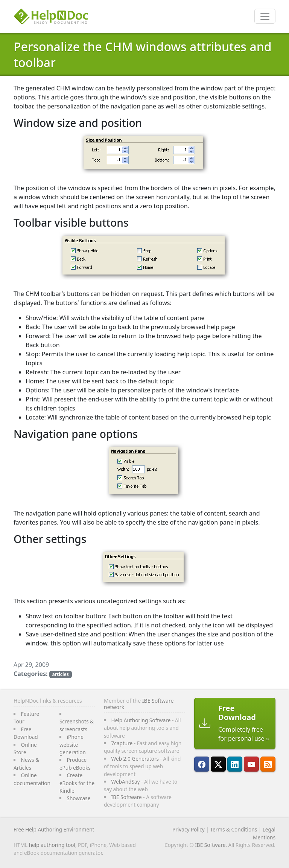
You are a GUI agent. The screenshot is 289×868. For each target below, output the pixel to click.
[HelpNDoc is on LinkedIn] (235, 764)
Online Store (25, 748)
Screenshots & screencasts (77, 725)
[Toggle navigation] (265, 16)
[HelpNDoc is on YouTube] (251, 764)
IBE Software (127, 797)
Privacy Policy (189, 829)
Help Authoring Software (141, 720)
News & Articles (26, 764)
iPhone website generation (73, 744)
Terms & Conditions (233, 829)
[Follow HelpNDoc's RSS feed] (268, 764)
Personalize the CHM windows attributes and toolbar (143, 54)
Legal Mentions (264, 833)
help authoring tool (52, 845)
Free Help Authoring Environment (54, 829)
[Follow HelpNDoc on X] (218, 764)
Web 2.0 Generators (135, 759)
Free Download (26, 733)
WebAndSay (126, 782)
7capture (122, 743)
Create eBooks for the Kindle (77, 783)
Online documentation (32, 779)
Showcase (78, 798)
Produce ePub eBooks (75, 764)
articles (60, 674)
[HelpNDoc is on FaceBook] (202, 764)
